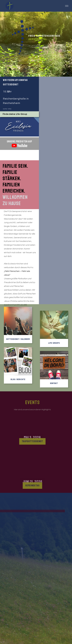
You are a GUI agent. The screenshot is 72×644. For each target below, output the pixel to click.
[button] (67, 6)
